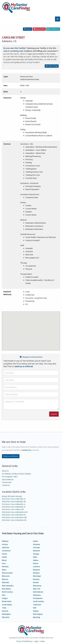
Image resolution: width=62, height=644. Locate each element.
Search (28, 29)
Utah (35, 608)
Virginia (36, 611)
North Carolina (7, 592)
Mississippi (37, 576)
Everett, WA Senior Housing (12, 496)
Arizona (5, 544)
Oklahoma (37, 595)
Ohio (4, 595)
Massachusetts (7, 573)
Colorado (36, 547)
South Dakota (7, 605)
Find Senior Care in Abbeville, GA (14, 501)
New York (37, 589)
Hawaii (4, 557)
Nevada (36, 582)
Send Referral (53, 29)
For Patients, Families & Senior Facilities (17, 474)
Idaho (35, 557)
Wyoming (37, 617)
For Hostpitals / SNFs (10, 477)
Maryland (36, 570)
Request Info (39, 29)
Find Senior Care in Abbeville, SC (14, 507)
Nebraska (6, 582)
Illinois (4, 560)
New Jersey (37, 586)
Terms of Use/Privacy (24, 641)
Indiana (36, 560)
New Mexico (6, 589)
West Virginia (38, 614)
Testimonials (7, 482)
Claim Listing (52, 66)
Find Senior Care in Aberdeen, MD (14, 517)
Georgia (36, 554)
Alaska (35, 541)
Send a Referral (8, 479)
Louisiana (37, 566)
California (6, 547)
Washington (6, 614)
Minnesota (6, 576)
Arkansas (36, 544)
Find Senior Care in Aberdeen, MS (14, 520)
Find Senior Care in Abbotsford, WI (15, 512)
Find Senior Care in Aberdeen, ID (14, 515)
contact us (26, 450)
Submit (54, 414)
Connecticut (6, 551)
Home (42, 641)
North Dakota (38, 592)
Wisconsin (6, 617)
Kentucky (5, 566)
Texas (4, 608)
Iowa (4, 563)
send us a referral (24, 366)
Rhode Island (7, 601)
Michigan (36, 573)
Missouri (5, 579)
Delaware (37, 551)
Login (36, 641)
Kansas (36, 563)
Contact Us (6, 485)
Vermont (5, 611)
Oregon (5, 598)
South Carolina (38, 601)
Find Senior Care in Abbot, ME (13, 509)
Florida (4, 554)
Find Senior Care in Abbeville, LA (14, 504)
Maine (4, 570)
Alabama (5, 541)
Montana (36, 579)
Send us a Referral (11, 456)
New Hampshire (8, 586)
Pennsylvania (38, 598)
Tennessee (37, 605)
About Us (5, 471)
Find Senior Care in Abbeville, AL (14, 499)
